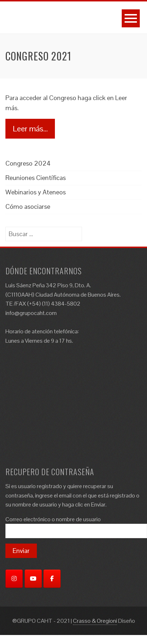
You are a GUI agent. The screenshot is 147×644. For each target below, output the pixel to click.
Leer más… (30, 129)
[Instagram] (14, 579)
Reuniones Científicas (36, 178)
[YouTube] (33, 579)
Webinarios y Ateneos (36, 192)
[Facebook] (52, 579)
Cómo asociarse (28, 206)
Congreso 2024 (28, 163)
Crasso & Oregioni (95, 621)
